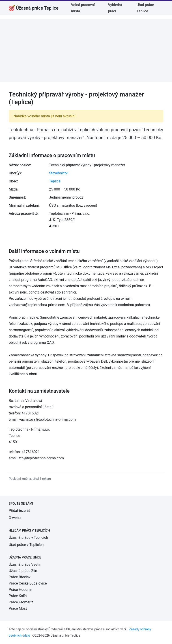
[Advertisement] (86, 50)
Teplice (55, 181)
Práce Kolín (18, 596)
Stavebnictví (59, 173)
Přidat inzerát (19, 511)
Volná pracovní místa (83, 8)
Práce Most (18, 608)
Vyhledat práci (115, 8)
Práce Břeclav (20, 577)
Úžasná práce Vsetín (25, 564)
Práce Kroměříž (21, 602)
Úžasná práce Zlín (23, 571)
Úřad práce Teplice (145, 8)
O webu (15, 518)
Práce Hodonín (20, 590)
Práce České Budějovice (28, 583)
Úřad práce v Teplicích (26, 545)
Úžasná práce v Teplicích (28, 538)
